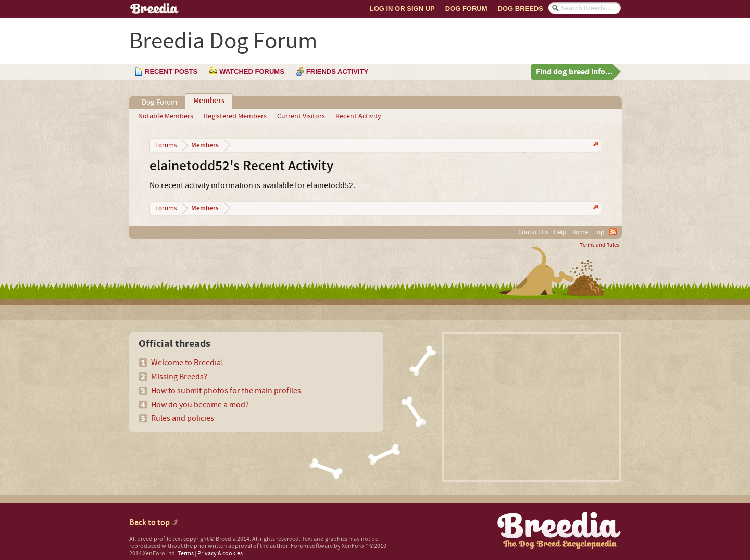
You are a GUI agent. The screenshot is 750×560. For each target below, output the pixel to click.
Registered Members (235, 116)
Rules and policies (183, 418)
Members (209, 101)
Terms (186, 553)
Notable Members (166, 116)
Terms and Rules (599, 245)
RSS (613, 232)
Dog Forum (466, 9)
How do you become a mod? (200, 405)
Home (580, 232)
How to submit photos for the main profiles (226, 391)
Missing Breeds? (179, 377)
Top (599, 232)
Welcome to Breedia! (187, 363)
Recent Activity (358, 116)
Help (560, 232)
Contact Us (533, 232)
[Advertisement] (531, 407)
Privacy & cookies (220, 553)
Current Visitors (301, 116)
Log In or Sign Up (402, 9)
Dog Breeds (521, 9)
